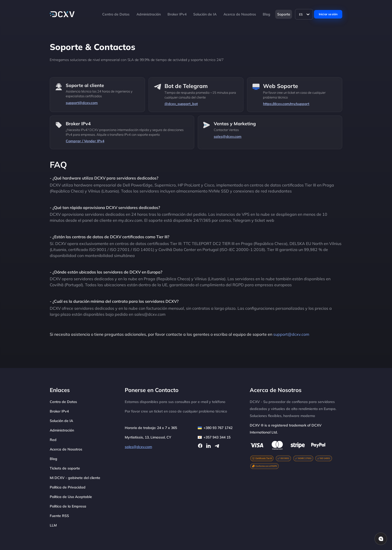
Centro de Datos (116, 14)
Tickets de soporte (65, 468)
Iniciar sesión (328, 14)
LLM (53, 525)
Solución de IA (205, 14)
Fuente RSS (59, 516)
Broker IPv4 (177, 14)
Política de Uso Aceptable (71, 497)
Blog (266, 14)
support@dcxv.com (291, 334)
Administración (149, 14)
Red (53, 440)
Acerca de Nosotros (240, 14)
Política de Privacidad (68, 487)
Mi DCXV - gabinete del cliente (75, 478)
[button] (221, 14)
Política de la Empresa (68, 506)
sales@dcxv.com (138, 447)
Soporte (284, 14)
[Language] (304, 14)
